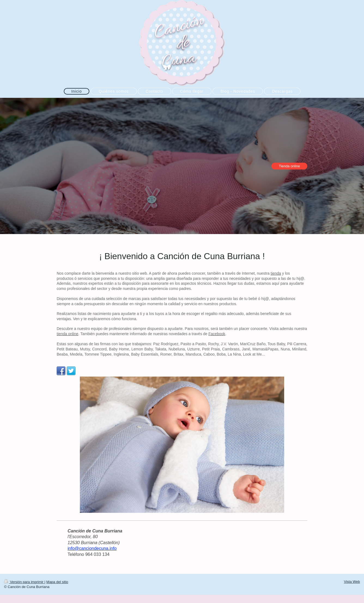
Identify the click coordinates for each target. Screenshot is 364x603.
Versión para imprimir (24, 582)
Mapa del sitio (57, 582)
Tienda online (289, 166)
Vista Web (352, 582)
